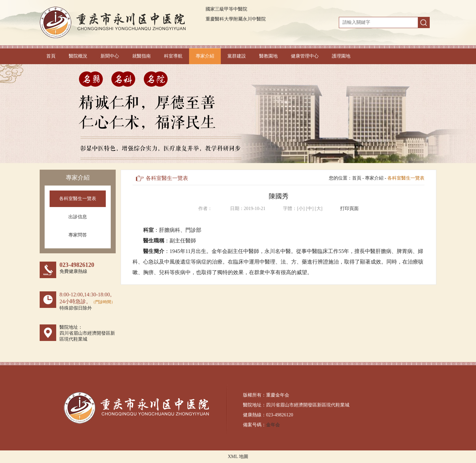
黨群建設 (237, 56)
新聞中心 (110, 56)
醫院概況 (78, 56)
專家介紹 (205, 56)
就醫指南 (141, 56)
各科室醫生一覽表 (78, 199)
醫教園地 (268, 56)
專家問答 (78, 235)
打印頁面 (349, 209)
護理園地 (341, 56)
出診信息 (78, 217)
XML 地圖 (238, 457)
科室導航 (173, 56)
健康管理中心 (305, 56)
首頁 (51, 56)
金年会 (273, 425)
